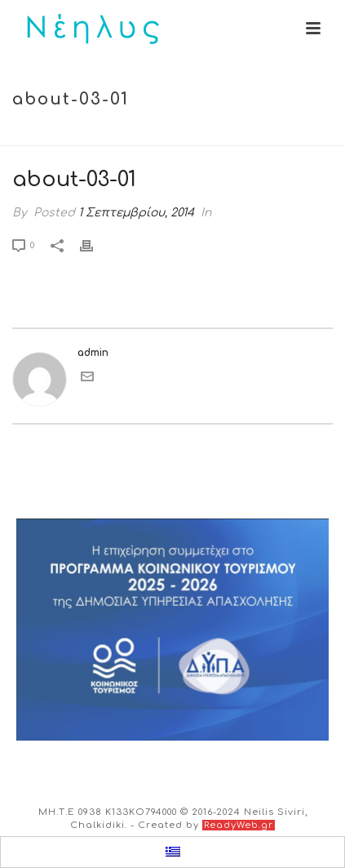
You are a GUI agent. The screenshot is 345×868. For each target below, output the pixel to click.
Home (100, 134)
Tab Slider (157, 134)
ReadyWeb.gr (239, 825)
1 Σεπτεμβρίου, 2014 (136, 213)
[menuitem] (173, 852)
